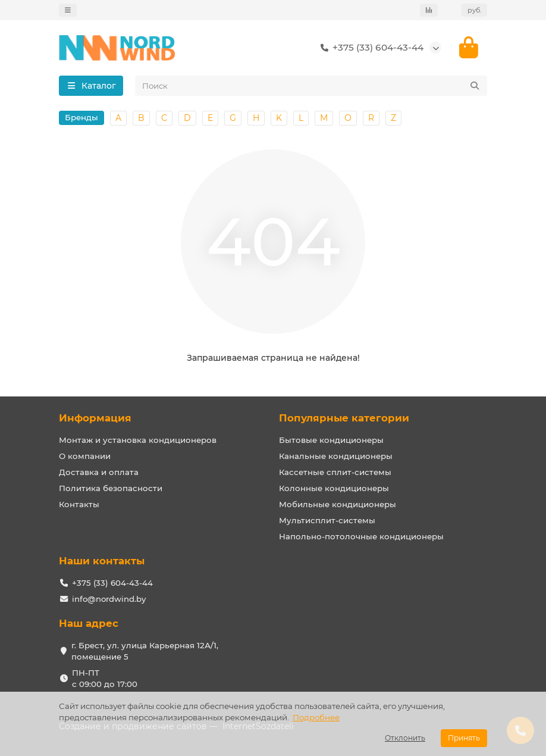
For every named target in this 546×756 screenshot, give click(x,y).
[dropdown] (68, 10)
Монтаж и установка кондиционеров (138, 440)
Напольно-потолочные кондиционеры (361, 536)
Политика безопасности (111, 488)
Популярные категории (344, 418)
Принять (464, 738)
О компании (85, 456)
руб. (474, 10)
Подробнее (316, 717)
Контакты (79, 504)
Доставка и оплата (99, 472)
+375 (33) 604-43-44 (370, 48)
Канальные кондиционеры (336, 456)
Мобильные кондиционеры (338, 504)
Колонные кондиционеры (334, 488)
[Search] (311, 86)
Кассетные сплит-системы (335, 472)
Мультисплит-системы (327, 520)
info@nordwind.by (109, 599)
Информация (95, 418)
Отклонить (405, 738)
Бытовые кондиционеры (331, 440)
